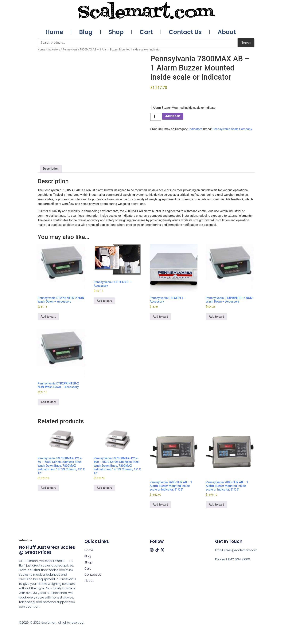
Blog (86, 32)
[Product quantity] (156, 117)
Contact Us (185, 32)
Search (246, 43)
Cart (146, 32)
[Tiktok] (157, 550)
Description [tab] (51, 169)
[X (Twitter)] (162, 550)
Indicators (54, 50)
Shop (116, 32)
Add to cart (173, 116)
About (227, 32)
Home (54, 32)
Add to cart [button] (48, 317)
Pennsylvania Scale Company (232, 129)
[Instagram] (152, 550)
